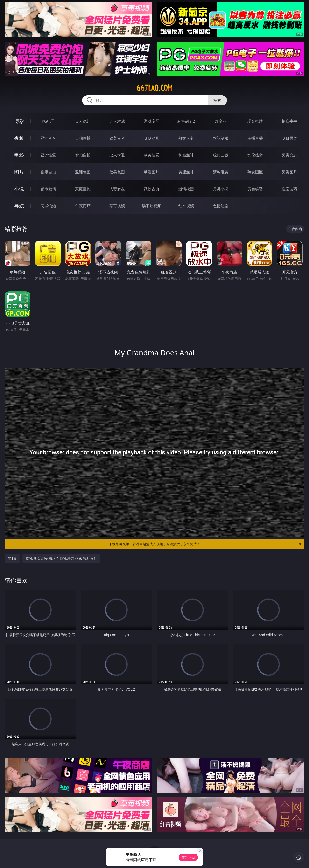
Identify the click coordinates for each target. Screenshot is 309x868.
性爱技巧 (289, 189)
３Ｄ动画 (152, 138)
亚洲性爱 (48, 155)
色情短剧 (221, 206)
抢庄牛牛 (289, 121)
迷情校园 (186, 189)
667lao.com (154, 88)
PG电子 (48, 121)
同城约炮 (48, 206)
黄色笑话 (255, 189)
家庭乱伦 (83, 189)
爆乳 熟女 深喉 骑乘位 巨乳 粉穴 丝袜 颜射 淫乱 (61, 558)
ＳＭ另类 (289, 138)
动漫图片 (152, 172)
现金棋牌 (255, 121)
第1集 (12, 558)
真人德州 (83, 121)
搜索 (217, 100)
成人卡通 (117, 155)
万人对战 (117, 121)
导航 (19, 206)
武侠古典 (152, 189)
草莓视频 (117, 206)
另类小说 (221, 189)
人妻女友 (117, 189)
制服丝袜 (186, 155)
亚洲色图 (83, 172)
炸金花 (221, 121)
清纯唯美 (221, 172)
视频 (19, 138)
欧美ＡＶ (117, 138)
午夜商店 (83, 206)
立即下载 (188, 857)
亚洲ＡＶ (48, 138)
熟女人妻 (186, 138)
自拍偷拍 (83, 138)
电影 (19, 155)
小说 (19, 189)
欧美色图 (117, 172)
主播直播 (255, 138)
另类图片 (289, 172)
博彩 (19, 121)
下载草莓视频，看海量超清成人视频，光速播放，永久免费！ (205, 544)
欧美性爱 (152, 155)
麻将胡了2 (186, 121)
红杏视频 (186, 206)
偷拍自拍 (83, 155)
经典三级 (221, 155)
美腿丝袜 (186, 172)
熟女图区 (255, 172)
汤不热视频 (152, 206)
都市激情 (48, 189)
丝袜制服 (221, 138)
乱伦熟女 (255, 155)
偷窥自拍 (48, 172)
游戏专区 (152, 121)
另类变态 (289, 155)
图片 (19, 172)
